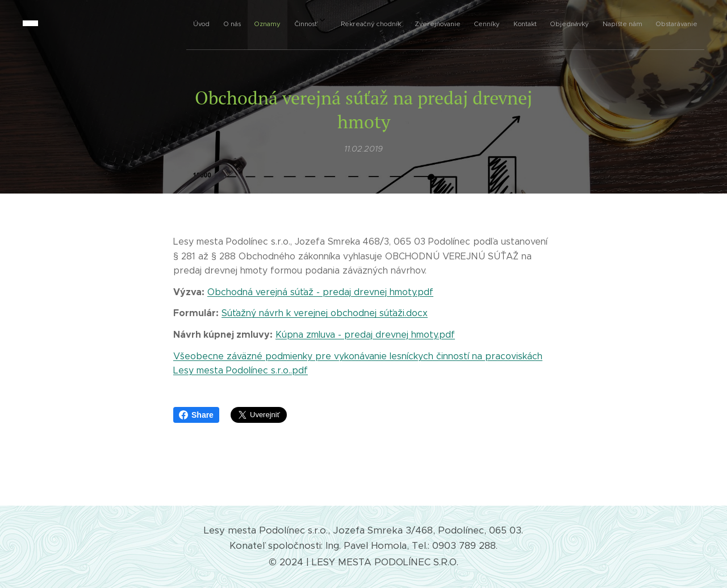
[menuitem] (482, 23)
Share (196, 415)
